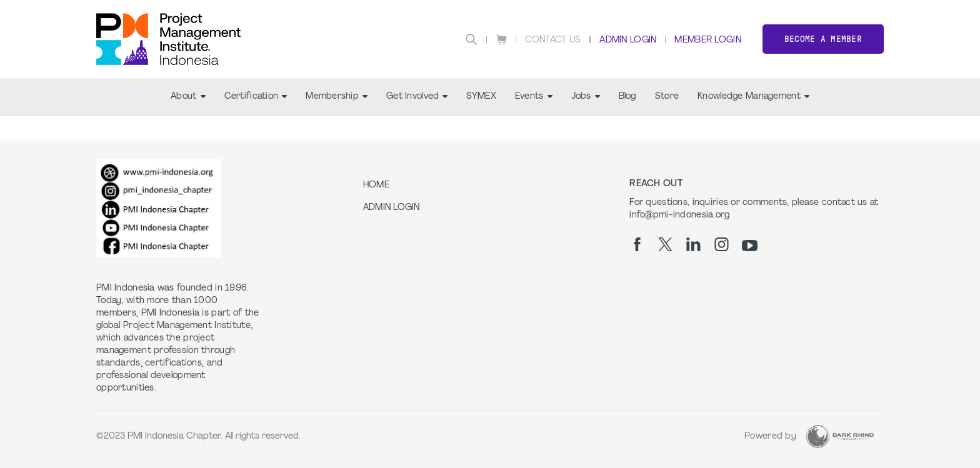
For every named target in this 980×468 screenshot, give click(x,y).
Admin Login (628, 40)
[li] (693, 244)
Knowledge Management (753, 97)
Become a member (823, 39)
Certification (256, 97)
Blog (627, 97)
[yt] (750, 246)
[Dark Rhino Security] (840, 436)
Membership (337, 97)
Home (376, 185)
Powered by (770, 436)
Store (667, 97)
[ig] (722, 244)
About (188, 97)
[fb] (637, 244)
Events (534, 97)
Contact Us (553, 40)
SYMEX (481, 97)
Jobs (586, 97)
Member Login (707, 40)
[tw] (665, 244)
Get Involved (417, 97)
